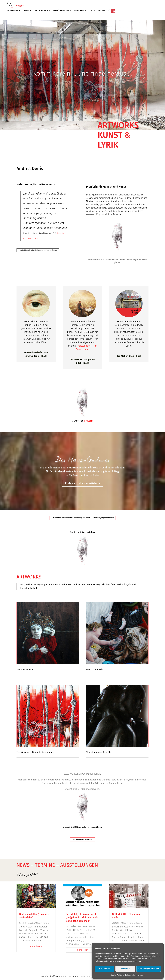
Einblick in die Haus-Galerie (83, 486)
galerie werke (13, 10)
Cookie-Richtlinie (118, 975)
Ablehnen (125, 969)
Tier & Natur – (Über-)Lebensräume (35, 752)
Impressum (140, 975)
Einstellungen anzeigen (149, 969)
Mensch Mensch (94, 669)
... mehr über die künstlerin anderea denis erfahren (38, 250)
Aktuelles (31, 923)
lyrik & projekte (41, 10)
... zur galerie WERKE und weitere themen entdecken (83, 827)
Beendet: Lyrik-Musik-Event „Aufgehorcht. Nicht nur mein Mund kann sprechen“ (82, 918)
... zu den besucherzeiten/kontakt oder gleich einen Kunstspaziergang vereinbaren (82, 518)
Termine (139, 923)
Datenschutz (130, 975)
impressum (79, 976)
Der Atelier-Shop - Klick (129, 356)
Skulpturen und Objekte (99, 752)
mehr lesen (36, 946)
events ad (46, 923)
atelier (26, 10)
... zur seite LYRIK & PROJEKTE (82, 839)
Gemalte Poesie (25, 669)
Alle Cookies (104, 969)
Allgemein (38, 923)
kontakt (102, 10)
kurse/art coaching (61, 10)
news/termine (80, 10)
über (91, 10)
